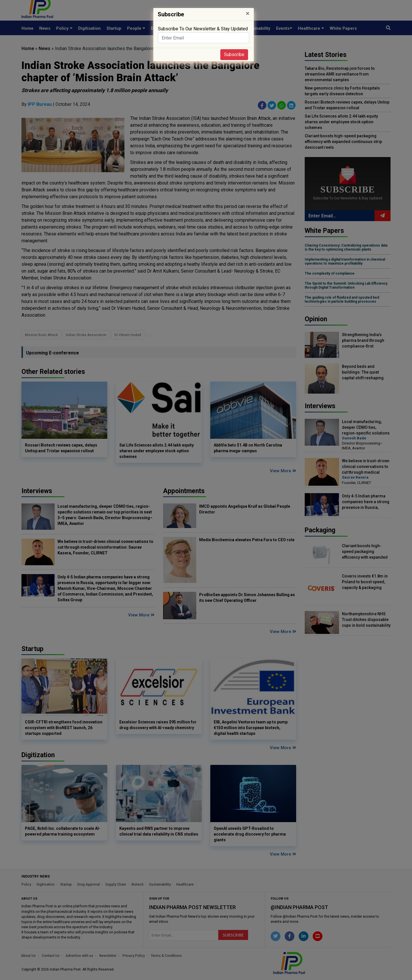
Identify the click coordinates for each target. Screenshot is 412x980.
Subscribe (234, 54)
